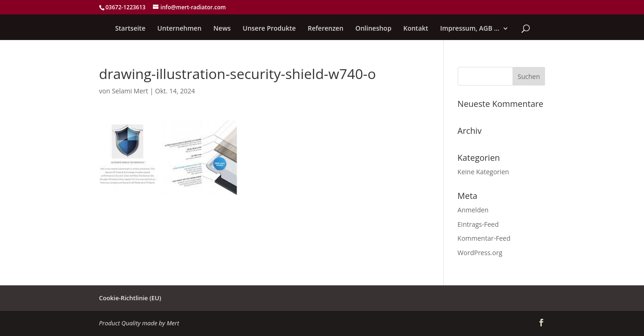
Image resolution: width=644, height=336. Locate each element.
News (222, 29)
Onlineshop (374, 29)
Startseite (130, 29)
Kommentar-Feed (484, 238)
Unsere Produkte (269, 29)
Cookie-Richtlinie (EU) (130, 298)
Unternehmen (180, 29)
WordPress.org (480, 253)
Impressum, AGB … (470, 29)
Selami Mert (130, 91)
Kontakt (416, 29)
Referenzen (325, 29)
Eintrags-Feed (478, 224)
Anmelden (473, 210)
